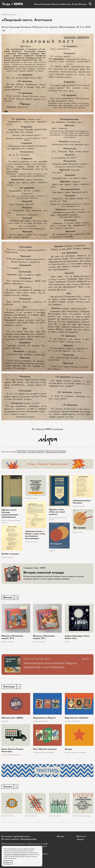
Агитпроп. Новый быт (36, 452)
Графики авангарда (15, 755)
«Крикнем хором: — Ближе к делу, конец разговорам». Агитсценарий (35, 535)
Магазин (83, 4)
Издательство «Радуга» (45, 718)
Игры (81, 532)
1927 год (52, 518)
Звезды (68, 750)
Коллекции (46, 4)
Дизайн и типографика (47, 753)
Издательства (44, 722)
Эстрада (13, 14)
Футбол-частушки (10, 554)
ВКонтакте (81, 836)
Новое (37, 4)
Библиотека (66, 4)
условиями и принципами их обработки (16, 854)
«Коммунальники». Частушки (82, 502)
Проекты (55, 4)
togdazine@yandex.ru (22, 836)
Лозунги (35, 498)
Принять (8, 862)
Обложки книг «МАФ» (13, 718)
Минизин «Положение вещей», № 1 (44, 637)
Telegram (80, 839)
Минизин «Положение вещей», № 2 (12, 637)
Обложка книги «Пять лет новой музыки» (57, 512)
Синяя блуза (22, 452)
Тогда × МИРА (13, 4)
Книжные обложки (61, 518)
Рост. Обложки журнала (45, 750)
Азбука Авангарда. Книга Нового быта (77, 637)
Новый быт (6, 14)
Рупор (75, 4)
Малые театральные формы (56, 452)
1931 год (4, 521)
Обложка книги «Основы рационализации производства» (10, 514)
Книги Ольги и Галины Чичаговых (12, 751)
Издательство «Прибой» (77, 718)
